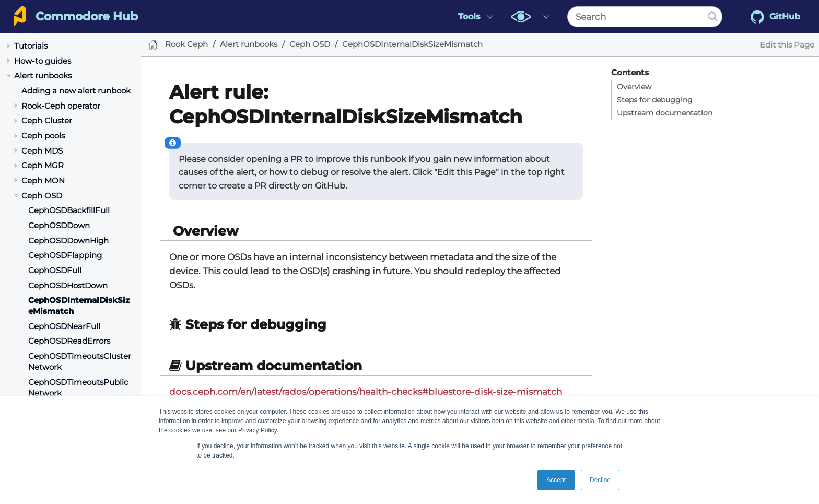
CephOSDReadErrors (69, 341)
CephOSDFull (55, 270)
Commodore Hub (87, 16)
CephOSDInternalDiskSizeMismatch (412, 44)
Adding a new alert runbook (76, 91)
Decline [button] (600, 480)
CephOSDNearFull (64, 326)
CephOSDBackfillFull (69, 210)
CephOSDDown (59, 225)
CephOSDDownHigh (68, 241)
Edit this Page (787, 45)
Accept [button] (556, 480)
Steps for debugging (655, 100)
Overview (634, 87)
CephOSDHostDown (68, 285)
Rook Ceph (186, 44)
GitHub (775, 17)
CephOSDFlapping (65, 255)
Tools (469, 16)
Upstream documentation (665, 113)
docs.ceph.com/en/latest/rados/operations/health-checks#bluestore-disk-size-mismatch (366, 392)
